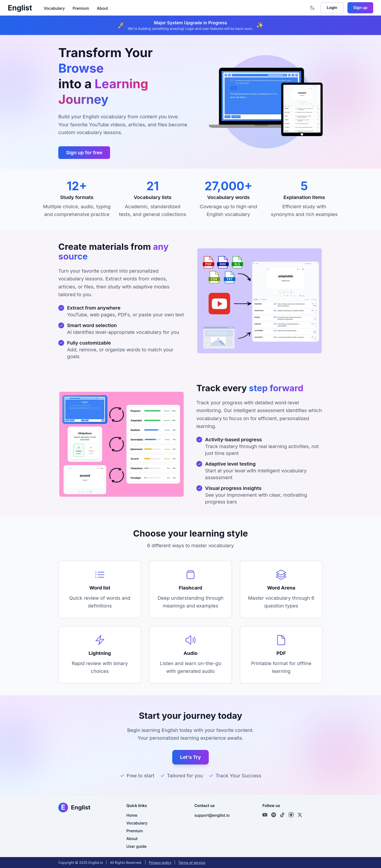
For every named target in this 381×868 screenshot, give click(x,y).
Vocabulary (54, 8)
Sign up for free (84, 153)
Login (332, 8)
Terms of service (192, 863)
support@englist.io (212, 815)
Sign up (360, 8)
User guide (136, 846)
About (102, 8)
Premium (81, 8)
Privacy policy (160, 863)
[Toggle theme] (312, 8)
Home (132, 815)
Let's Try (190, 757)
